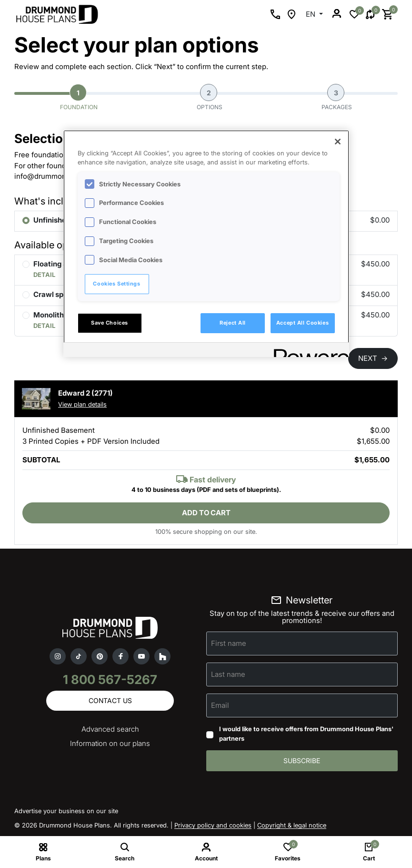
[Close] (338, 142)
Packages (337, 97)
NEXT (373, 358)
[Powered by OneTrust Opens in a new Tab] (308, 351)
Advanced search (110, 729)
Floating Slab (56, 264)
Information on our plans (110, 743)
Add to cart (206, 513)
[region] (206, 244)
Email (220, 705)
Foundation (79, 97)
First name (229, 643)
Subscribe (302, 761)
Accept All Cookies (302, 323)
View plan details (82, 404)
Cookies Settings (116, 284)
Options (210, 97)
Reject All (233, 323)
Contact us (110, 700)
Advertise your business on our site (66, 811)
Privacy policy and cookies (213, 825)
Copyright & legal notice (292, 825)
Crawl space (55, 294)
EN (312, 14)
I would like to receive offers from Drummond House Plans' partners (306, 734)
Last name (228, 674)
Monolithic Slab (60, 315)
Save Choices (110, 323)
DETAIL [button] (44, 275)
